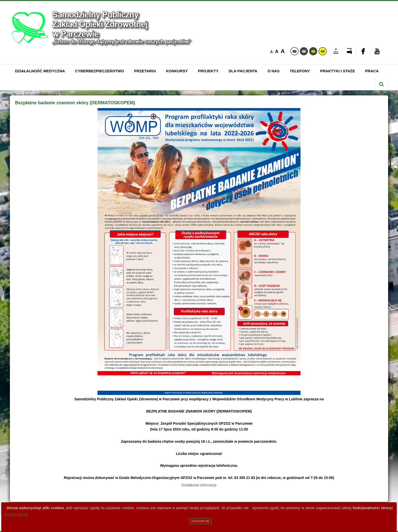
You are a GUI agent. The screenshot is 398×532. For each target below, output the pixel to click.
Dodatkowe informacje (199, 485)
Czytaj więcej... (18, 515)
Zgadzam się (200, 521)
